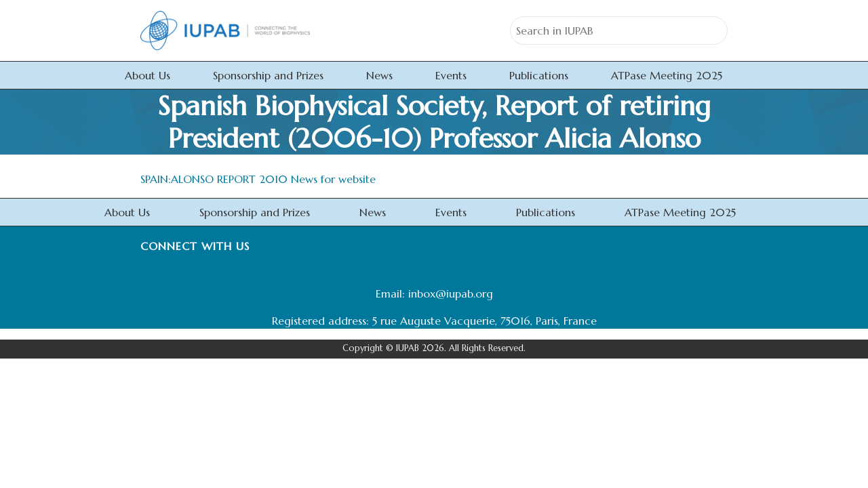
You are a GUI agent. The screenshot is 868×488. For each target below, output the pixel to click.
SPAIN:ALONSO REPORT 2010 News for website (258, 179)
